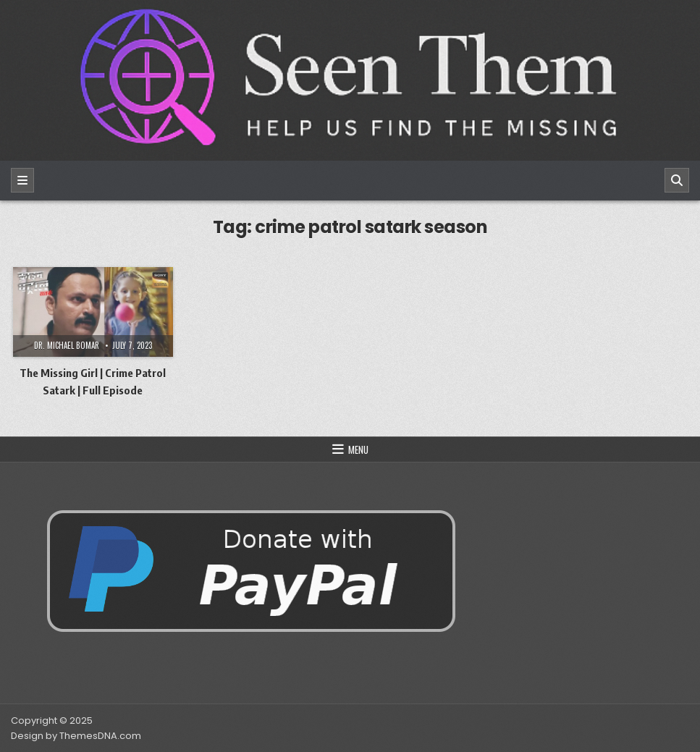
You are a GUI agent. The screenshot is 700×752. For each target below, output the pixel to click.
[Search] (677, 180)
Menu (358, 449)
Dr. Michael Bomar (67, 345)
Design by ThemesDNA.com (76, 736)
